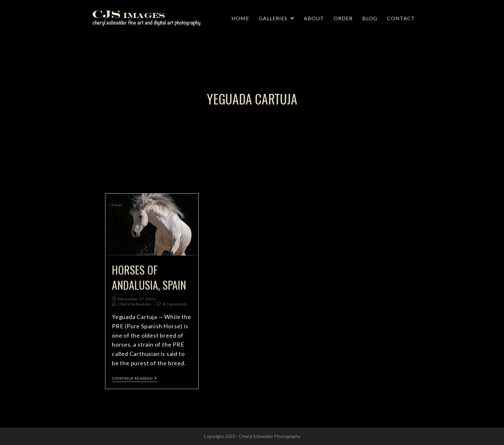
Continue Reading (134, 378)
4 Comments (175, 304)
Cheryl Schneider (135, 304)
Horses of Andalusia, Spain (149, 277)
